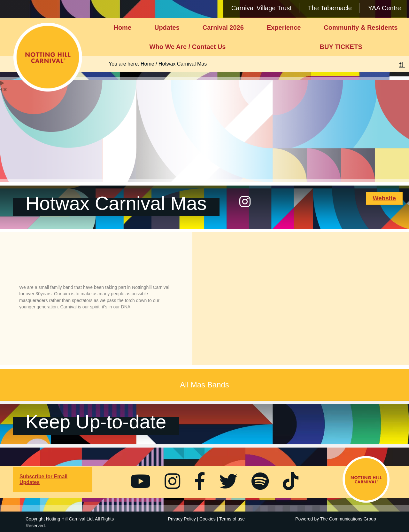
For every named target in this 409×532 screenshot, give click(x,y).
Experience (284, 28)
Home (122, 28)
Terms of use (232, 519)
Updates (167, 28)
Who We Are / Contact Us (188, 47)
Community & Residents (361, 28)
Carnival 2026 (223, 28)
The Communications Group (348, 519)
